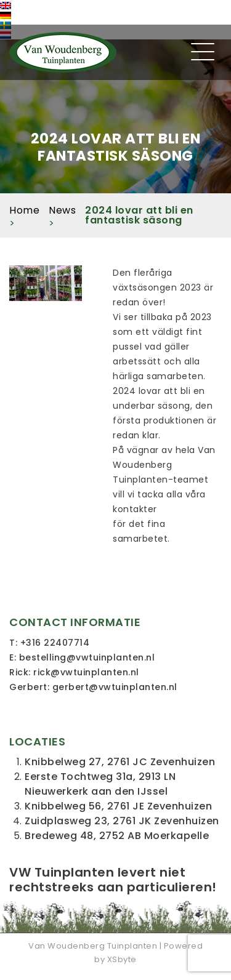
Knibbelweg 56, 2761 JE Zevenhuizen (118, 806)
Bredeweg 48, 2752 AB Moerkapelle (117, 836)
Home (24, 210)
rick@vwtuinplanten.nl (86, 672)
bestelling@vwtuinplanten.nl (87, 657)
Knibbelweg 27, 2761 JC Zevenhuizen (120, 762)
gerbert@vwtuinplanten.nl (115, 687)
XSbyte (122, 959)
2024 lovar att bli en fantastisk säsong (139, 215)
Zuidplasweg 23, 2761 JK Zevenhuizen (122, 821)
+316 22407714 (55, 643)
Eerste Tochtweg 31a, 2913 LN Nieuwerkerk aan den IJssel (100, 784)
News (62, 210)
